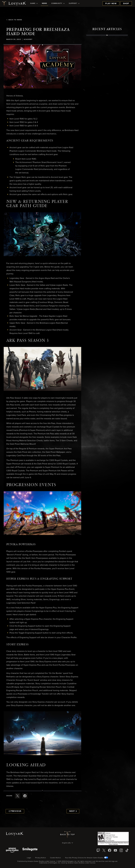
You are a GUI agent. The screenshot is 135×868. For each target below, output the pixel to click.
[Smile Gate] (30, 850)
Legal (29, 858)
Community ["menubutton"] (58, 3)
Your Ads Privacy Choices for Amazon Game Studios (87, 858)
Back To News (14, 20)
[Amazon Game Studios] (12, 850)
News (44, 3)
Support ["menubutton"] (74, 3)
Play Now (111, 4)
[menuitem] (34, 3)
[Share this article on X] (18, 796)
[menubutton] (67, 843)
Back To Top (67, 835)
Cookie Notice (55, 858)
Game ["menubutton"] (34, 3)
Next (73, 811)
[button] (42, 67)
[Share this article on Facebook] (25, 796)
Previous (15, 811)
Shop (126, 4)
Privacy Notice (41, 858)
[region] (107, 96)
